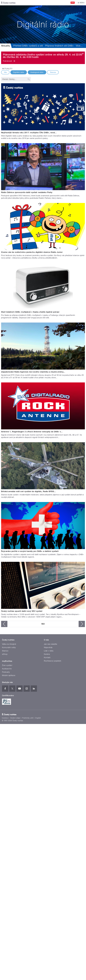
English (38, 718)
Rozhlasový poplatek (53, 661)
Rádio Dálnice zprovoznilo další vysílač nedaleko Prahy (27, 192)
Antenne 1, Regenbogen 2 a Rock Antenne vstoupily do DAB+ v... (32, 432)
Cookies (5, 718)
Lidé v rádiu (49, 651)
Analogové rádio (37, 72)
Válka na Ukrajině (9, 644)
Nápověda (48, 647)
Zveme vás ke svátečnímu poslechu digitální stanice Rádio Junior (32, 252)
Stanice (5, 651)
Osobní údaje (15, 718)
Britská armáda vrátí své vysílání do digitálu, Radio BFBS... (28, 491)
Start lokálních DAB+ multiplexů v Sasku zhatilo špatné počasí (30, 312)
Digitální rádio (19, 72)
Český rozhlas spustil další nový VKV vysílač (22, 611)
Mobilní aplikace (9, 675)
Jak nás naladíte (51, 644)
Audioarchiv (7, 669)
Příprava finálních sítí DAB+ (59, 46)
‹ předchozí (4, 624)
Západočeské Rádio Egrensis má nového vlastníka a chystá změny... (33, 372)
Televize (53, 72)
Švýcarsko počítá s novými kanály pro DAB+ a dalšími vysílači (30, 551)
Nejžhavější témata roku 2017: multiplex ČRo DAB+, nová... (29, 133)
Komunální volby (9, 647)
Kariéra (47, 654)
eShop (5, 654)
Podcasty (6, 672)
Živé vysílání (7, 665)
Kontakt (47, 658)
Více (79, 46)
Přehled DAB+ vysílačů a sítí (28, 46)
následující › (82, 624)
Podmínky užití (28, 718)
